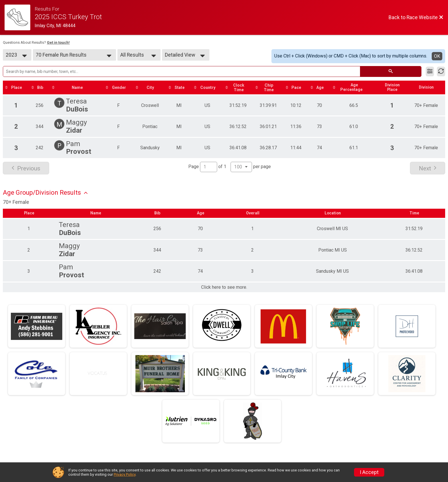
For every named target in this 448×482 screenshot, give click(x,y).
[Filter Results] (430, 71)
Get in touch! (58, 42)
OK (437, 56)
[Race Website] (20, 17)
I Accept (369, 472)
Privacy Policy (125, 474)
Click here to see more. (224, 288)
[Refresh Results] (441, 71)
